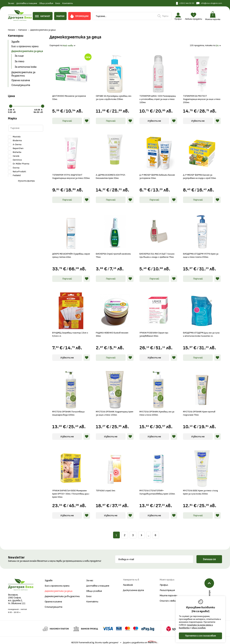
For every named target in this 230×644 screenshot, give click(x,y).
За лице (19, 56)
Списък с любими (169, 597)
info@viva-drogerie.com (208, 3)
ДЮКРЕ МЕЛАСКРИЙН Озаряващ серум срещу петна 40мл (69, 252)
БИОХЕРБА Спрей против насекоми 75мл (110, 252)
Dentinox (15, 160)
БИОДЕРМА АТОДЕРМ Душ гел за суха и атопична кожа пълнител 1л (202, 331)
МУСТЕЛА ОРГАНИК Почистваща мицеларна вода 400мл (70, 410)
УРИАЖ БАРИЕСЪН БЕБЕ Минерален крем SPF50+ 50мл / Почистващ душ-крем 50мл (69, 490)
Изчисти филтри (26, 181)
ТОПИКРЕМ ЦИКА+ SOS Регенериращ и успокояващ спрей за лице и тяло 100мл (158, 95)
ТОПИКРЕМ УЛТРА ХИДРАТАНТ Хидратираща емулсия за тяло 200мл (69, 174)
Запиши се (209, 556)
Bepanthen (16, 148)
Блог (58, 3)
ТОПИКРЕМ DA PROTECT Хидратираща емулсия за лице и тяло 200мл (200, 95)
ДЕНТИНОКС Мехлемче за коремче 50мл (71, 94)
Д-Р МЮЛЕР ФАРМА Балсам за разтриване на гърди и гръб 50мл (201, 173)
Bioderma (15, 141)
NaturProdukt (17, 172)
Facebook (128, 581)
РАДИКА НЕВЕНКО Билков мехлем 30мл (114, 331)
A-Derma (15, 145)
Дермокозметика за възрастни (23, 74)
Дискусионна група (133, 587)
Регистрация (167, 587)
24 (218, 44)
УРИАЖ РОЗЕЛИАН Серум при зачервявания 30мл (155, 331)
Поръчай (67, 117)
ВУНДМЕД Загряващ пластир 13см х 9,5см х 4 (71, 331)
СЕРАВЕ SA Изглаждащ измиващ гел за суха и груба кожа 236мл (113, 94)
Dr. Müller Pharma (19, 164)
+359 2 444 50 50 (181, 3)
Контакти (68, 3)
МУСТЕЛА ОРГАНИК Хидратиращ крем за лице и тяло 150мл (113, 410)
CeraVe (14, 156)
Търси (165, 16)
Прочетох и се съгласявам (201, 636)
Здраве (15, 42)
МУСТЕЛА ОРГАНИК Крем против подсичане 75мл (201, 410)
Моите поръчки (168, 592)
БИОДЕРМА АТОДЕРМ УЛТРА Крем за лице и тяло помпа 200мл (201, 252)
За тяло (19, 61)
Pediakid (14, 176)
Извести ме (154, 117)
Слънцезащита (21, 85)
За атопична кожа (26, 67)
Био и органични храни (25, 47)
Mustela (14, 137)
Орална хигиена (21, 81)
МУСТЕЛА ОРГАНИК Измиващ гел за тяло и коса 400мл (158, 410)
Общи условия (46, 3)
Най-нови (70, 44)
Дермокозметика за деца (27, 51)
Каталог (23, 30)
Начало (11, 30)
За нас (11, 3)
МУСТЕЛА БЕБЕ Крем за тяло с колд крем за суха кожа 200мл (199, 488)
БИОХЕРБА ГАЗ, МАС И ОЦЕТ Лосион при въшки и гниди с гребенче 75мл (154, 253)
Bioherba (15, 152)
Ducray (14, 168)
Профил (164, 581)
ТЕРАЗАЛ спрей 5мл (106, 487)
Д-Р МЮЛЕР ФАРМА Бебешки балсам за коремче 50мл (155, 173)
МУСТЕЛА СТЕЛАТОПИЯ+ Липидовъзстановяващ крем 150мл (158, 488)
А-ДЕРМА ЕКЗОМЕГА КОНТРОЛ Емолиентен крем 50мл (112, 173)
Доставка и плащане (27, 3)
